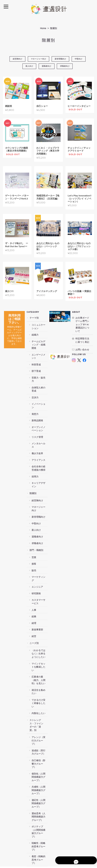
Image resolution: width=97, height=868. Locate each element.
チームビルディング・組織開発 (40, 343)
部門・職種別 (36, 537)
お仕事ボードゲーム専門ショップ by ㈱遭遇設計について (83, 325)
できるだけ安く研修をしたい (40, 682)
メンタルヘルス (40, 434)
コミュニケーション (40, 327)
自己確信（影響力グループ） (40, 736)
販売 (34, 557)
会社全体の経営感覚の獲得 (40, 455)
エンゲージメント (40, 353)
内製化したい (38, 690)
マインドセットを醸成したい (40, 649)
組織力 (35, 335)
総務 (34, 600)
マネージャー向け (38, 59)
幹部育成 (36, 361)
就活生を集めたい (40, 672)
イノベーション (40, 398)
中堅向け (80, 59)
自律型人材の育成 (40, 383)
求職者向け (66, 66)
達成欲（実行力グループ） (40, 726)
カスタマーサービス (40, 585)
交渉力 (35, 391)
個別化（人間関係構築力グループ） (40, 747)
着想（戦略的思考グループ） (40, 822)
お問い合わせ (83, 350)
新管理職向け (61, 59)
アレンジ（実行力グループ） (40, 716)
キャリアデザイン (40, 472)
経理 (34, 607)
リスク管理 (37, 427)
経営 (34, 620)
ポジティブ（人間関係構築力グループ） (40, 800)
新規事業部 (37, 613)
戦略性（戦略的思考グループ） (40, 812)
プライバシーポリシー (81, 838)
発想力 (35, 404)
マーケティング (40, 564)
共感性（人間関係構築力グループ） (40, 760)
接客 (34, 551)
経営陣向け (16, 59)
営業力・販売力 (40, 375)
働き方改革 (37, 440)
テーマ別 (34, 318)
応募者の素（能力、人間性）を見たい (40, 660)
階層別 (33, 480)
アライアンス (38, 447)
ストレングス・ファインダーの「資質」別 (36, 702)
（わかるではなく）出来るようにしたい (40, 637)
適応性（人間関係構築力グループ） (40, 774)
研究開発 (36, 577)
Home (43, 28)
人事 (34, 593)
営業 (34, 544)
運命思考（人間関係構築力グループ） (40, 787)
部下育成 (36, 368)
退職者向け (46, 66)
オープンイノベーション (40, 419)
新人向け (28, 66)
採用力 (35, 463)
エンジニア (37, 570)
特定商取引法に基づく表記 (83, 341)
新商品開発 (37, 411)
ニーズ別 (34, 627)
